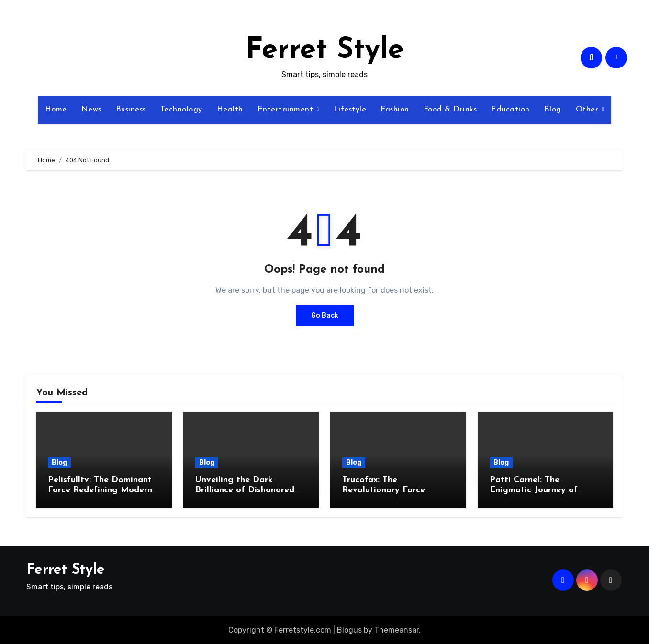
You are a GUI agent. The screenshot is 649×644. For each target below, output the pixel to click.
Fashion (395, 110)
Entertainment (287, 110)
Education (510, 110)
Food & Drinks (450, 110)
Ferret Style (325, 51)
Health (230, 110)
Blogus (349, 630)
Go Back (325, 316)
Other (588, 110)
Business (131, 110)
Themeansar (397, 630)
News (91, 110)
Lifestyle (350, 110)
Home (56, 110)
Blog (553, 110)
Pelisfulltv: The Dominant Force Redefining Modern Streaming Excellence (100, 490)
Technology (181, 110)
